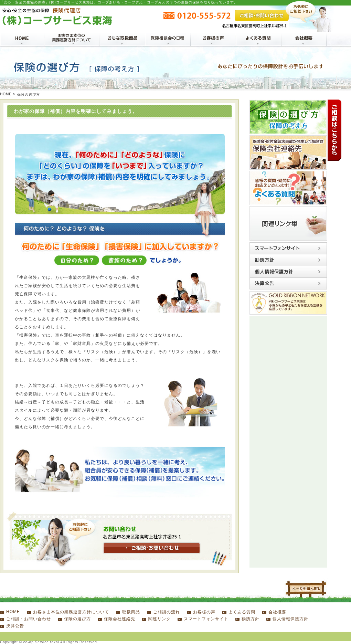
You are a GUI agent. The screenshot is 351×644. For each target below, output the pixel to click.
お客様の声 (204, 612)
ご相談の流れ (167, 612)
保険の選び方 (77, 619)
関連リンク (159, 619)
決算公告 (15, 626)
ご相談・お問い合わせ (29, 619)
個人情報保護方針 (290, 619)
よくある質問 (242, 612)
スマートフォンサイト (206, 619)
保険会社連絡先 (120, 619)
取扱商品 (131, 612)
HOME (6, 94)
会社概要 (277, 612)
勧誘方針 (251, 619)
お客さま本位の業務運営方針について (71, 612)
